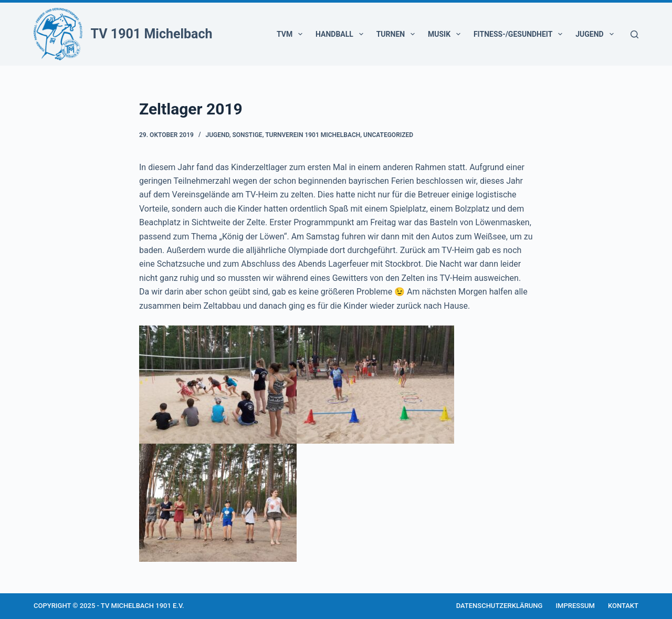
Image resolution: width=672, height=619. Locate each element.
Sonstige (247, 135)
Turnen (398, 34)
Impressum (575, 606)
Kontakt (623, 606)
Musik (446, 34)
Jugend (596, 34)
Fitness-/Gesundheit (520, 34)
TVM (292, 34)
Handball (342, 34)
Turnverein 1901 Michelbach (313, 135)
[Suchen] (634, 34)
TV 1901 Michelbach (152, 34)
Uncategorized (388, 135)
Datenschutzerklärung (500, 606)
